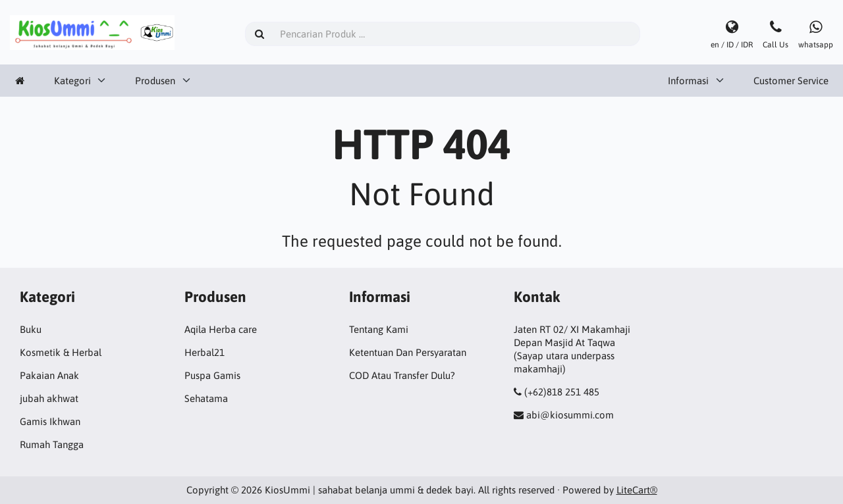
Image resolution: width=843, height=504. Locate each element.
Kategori (72, 81)
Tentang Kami (379, 329)
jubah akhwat (49, 398)
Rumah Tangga (52, 444)
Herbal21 (204, 352)
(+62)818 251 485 (562, 392)
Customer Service (791, 81)
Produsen (155, 81)
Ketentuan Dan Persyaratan (408, 352)
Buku (31, 329)
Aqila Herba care (221, 329)
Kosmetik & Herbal (61, 352)
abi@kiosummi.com (570, 415)
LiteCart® (637, 490)
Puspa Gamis (212, 375)
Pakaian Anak (49, 375)
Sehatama (206, 398)
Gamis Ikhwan (50, 421)
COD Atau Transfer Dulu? (402, 375)
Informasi (688, 81)
